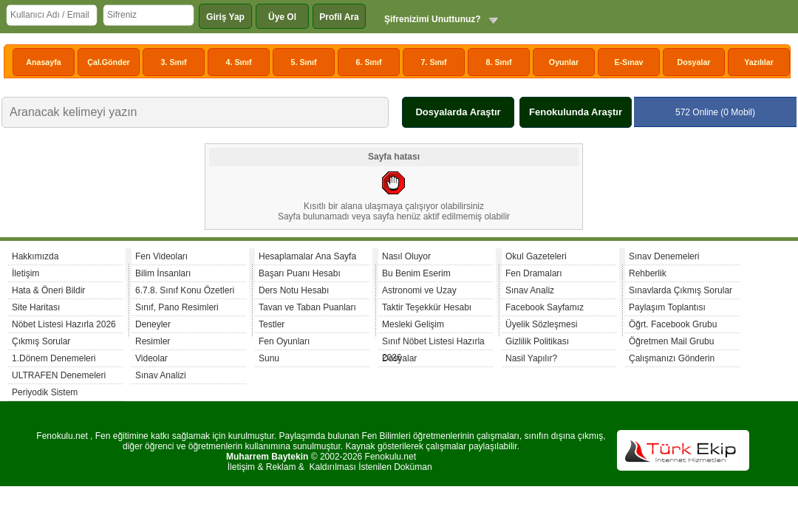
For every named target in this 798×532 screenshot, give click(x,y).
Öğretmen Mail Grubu (671, 341)
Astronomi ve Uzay (419, 290)
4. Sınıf (239, 62)
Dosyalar (693, 62)
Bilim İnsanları (163, 273)
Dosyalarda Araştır (458, 112)
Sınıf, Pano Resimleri (177, 307)
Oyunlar (564, 62)
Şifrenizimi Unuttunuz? (433, 19)
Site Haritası (36, 307)
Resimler (153, 341)
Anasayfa (43, 62)
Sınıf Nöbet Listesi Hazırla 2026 (433, 343)
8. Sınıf (499, 62)
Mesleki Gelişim (413, 324)
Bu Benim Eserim (416, 273)
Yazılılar (759, 62)
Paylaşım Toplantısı (667, 307)
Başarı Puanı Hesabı (300, 273)
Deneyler (153, 324)
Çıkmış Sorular (41, 341)
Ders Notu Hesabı (294, 290)
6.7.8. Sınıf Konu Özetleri (185, 290)
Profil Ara (339, 17)
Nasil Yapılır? (531, 358)
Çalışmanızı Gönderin (672, 358)
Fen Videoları (161, 256)
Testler (272, 324)
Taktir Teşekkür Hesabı (427, 307)
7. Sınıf (434, 62)
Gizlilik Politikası (537, 341)
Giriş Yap (225, 17)
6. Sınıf (369, 62)
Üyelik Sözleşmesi (541, 324)
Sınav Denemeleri (664, 256)
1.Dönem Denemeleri (54, 358)
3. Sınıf (174, 62)
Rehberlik (648, 273)
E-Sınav (628, 62)
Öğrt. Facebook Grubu (673, 324)
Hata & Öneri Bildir (48, 290)
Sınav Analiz (530, 290)
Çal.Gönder (108, 62)
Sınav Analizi (161, 375)
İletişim (25, 273)
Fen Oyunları (284, 341)
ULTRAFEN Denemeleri (59, 375)
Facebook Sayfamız (545, 307)
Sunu (269, 358)
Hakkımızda (35, 256)
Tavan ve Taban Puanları (307, 307)
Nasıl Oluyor (406, 256)
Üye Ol (282, 17)
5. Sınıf (304, 62)
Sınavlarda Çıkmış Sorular (681, 290)
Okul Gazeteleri (536, 256)
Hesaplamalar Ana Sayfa (307, 256)
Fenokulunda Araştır (576, 112)
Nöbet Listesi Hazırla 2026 (64, 324)
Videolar (151, 358)
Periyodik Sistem (45, 392)
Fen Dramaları (534, 273)
